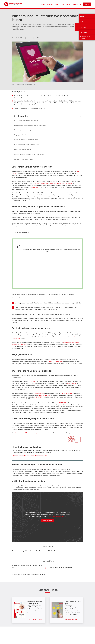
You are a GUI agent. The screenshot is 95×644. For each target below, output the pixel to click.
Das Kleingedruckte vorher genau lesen (26, 130)
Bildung (76, 4)
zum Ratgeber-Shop (34, 619)
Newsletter (83, 27)
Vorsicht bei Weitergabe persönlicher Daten (27, 145)
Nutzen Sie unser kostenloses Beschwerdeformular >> (30, 456)
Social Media (84, 32)
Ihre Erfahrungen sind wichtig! (23, 149)
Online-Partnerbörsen (45, 395)
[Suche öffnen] (80, 4)
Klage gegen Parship (20, 135)
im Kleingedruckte (39, 393)
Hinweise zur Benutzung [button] (20, 233)
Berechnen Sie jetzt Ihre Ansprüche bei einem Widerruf (30, 125)
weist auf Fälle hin (35, 187)
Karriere (69, 4)
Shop (57, 4)
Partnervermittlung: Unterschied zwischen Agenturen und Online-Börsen (35, 551)
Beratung (50, 4)
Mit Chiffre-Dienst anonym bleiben (24, 159)
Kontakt (43, 4)
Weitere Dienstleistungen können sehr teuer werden (29, 154)
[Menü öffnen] (87, 4)
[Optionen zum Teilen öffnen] (38, 38)
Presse (62, 4)
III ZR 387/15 (38, 397)
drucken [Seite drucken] (30, 38)
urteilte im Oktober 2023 (56, 361)
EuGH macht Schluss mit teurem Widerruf (26, 120)
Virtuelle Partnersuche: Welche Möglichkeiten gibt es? (29, 574)
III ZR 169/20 (62, 403)
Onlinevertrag (33, 382)
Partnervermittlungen (67, 393)
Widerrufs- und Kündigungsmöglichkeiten (26, 140)
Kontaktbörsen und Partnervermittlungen (26, 433)
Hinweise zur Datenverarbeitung (57, 516)
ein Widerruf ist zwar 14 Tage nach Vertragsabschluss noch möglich (53, 183)
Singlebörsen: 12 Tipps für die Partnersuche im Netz (27, 566)
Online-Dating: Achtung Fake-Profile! (61, 567)
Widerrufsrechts (72, 383)
